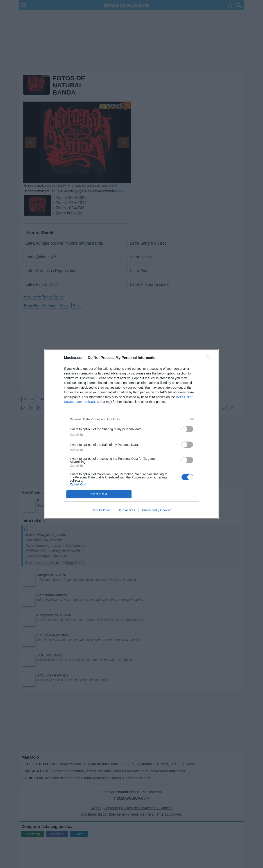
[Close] (209, 358)
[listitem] (131, 419)
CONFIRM (99, 494)
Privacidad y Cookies (157, 510)
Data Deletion (101, 510)
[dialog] (131, 434)
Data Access (126, 510)
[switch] (187, 429)
